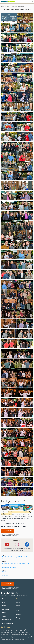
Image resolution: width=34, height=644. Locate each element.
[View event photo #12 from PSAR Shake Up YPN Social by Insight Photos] (25, 67)
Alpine (3, 629)
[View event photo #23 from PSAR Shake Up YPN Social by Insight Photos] (9, 126)
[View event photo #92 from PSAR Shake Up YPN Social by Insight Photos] (25, 462)
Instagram (19, 618)
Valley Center (9, 639)
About (18, 602)
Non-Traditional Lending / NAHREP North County (15, 558)
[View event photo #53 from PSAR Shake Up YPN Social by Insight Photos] (9, 274)
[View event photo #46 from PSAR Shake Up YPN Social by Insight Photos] (25, 235)
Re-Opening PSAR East (9, 568)
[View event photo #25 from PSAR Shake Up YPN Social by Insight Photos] (9, 136)
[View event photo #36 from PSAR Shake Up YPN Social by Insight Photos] (25, 186)
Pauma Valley (9, 636)
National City (28, 634)
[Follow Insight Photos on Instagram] (17, 545)
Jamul (19, 633)
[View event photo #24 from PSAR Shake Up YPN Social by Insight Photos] (25, 126)
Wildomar (17, 639)
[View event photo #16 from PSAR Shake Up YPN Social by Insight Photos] (25, 87)
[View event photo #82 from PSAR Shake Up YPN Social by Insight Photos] (25, 412)
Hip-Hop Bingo (7, 572)
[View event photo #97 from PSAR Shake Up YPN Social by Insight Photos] (9, 491)
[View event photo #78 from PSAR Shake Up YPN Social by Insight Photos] (25, 393)
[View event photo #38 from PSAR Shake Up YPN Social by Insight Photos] (25, 195)
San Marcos (4, 638)
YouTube (19, 611)
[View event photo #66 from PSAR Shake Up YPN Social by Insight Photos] (25, 334)
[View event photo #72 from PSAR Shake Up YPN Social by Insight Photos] (25, 363)
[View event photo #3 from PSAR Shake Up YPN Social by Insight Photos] (9, 28)
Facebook (19, 614)
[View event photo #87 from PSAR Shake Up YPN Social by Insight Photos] (9, 442)
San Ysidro (13, 638)
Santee (8, 638)
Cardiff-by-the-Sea (25, 629)
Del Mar (18, 631)
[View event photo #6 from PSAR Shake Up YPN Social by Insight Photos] (25, 38)
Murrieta (22, 634)
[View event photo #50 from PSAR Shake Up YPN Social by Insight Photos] (25, 255)
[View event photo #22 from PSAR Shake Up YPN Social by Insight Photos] (25, 117)
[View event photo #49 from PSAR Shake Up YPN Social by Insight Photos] (9, 255)
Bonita (6, 629)
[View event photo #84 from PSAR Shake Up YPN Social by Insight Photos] (25, 422)
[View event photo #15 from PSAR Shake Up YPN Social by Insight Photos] (9, 87)
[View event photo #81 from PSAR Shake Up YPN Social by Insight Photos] (9, 412)
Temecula (3, 639)
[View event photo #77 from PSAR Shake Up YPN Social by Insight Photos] (9, 393)
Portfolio (5, 606)
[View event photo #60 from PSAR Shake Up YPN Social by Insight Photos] (25, 304)
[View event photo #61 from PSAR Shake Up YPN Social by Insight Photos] (9, 314)
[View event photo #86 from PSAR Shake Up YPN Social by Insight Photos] (25, 432)
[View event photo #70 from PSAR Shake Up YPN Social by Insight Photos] (25, 353)
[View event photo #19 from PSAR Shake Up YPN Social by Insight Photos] (9, 107)
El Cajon (22, 631)
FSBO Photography (8, 623)
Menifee (18, 634)
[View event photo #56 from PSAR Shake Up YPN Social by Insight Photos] (25, 284)
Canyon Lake (15, 629)
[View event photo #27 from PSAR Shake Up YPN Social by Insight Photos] (9, 146)
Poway (14, 636)
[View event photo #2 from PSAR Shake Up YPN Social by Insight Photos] (25, 18)
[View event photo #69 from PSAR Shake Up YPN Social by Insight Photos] (9, 353)
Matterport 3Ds (7, 620)
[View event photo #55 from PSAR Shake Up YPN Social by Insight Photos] (9, 284)
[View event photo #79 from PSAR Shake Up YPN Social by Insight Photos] (9, 403)
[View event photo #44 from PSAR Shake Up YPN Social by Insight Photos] (25, 225)
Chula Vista (8, 631)
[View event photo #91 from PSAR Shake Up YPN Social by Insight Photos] (9, 462)
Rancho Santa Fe (24, 636)
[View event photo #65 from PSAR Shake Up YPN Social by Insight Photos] (9, 334)
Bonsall (10, 629)
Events (8, 6)
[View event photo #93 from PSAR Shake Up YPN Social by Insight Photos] (9, 472)
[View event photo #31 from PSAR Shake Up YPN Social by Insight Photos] (9, 166)
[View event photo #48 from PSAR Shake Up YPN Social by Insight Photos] (25, 245)
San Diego (30, 636)
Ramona (18, 636)
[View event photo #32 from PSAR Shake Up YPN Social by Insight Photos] (25, 166)
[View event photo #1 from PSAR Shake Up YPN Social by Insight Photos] (9, 18)
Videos (4, 616)
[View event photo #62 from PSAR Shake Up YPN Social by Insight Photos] (25, 314)
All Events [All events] (6, 575)
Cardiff (20, 629)
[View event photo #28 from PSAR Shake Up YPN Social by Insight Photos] (25, 146)
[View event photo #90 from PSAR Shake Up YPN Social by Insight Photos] (25, 452)
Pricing (4, 602)
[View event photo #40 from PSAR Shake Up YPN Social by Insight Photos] (25, 205)
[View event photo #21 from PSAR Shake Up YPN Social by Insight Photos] (9, 117)
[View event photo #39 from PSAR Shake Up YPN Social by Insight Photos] (9, 205)
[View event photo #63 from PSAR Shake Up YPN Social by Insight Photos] (9, 324)
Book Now (8, 531)
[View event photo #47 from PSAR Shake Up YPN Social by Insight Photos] (9, 245)
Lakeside (27, 633)
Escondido (4, 633)
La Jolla (23, 633)
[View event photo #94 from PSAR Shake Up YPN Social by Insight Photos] (25, 472)
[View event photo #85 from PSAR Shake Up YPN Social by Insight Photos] (9, 432)
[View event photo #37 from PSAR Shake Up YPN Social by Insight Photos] (9, 195)
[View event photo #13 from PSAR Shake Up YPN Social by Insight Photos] (9, 77)
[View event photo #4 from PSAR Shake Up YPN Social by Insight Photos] (25, 28)
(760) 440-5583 (14, 536)
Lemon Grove (8, 634)
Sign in (18, 606)
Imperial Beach (14, 633)
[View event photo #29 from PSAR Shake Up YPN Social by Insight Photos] (9, 156)
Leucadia (14, 634)
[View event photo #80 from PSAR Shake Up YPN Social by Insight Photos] (25, 403)
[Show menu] (33, 2)
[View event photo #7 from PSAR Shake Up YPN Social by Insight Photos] (9, 48)
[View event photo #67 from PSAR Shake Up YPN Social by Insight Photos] (9, 343)
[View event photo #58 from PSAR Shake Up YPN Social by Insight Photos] (25, 294)
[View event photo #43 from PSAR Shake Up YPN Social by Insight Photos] (9, 225)
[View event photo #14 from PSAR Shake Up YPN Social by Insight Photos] (25, 77)
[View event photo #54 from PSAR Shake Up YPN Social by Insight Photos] (25, 274)
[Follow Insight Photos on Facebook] (27, 545)
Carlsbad (3, 631)
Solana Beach (18, 638)
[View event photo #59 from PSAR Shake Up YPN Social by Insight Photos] (9, 304)
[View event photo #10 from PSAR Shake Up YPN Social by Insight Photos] (25, 57)
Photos (4, 613)
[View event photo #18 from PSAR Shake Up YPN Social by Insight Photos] (25, 97)
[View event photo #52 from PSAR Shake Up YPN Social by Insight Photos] (25, 265)
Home (2, 6)
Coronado (13, 631)
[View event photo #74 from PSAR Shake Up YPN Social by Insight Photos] (25, 373)
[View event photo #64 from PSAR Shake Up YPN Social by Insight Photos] (25, 324)
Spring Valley (25, 638)
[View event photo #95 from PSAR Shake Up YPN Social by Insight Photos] (9, 481)
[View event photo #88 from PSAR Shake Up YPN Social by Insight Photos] (25, 442)
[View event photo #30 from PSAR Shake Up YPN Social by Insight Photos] (25, 156)
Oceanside (4, 636)
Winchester (22, 639)
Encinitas (26, 631)
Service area (5, 627)
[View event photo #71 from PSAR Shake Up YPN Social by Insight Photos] (9, 363)
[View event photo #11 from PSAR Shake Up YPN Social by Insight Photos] (9, 67)
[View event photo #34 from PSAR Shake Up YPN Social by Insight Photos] (25, 176)
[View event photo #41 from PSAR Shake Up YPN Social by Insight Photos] (9, 215)
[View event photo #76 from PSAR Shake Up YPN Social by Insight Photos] (25, 383)
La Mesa (3, 634)
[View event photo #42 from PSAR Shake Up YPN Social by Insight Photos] (25, 215)
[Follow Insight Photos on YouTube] (7, 545)
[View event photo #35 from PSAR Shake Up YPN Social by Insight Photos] (9, 186)
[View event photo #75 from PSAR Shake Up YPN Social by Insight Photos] (9, 383)
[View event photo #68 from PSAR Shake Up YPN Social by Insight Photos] (25, 343)
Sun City (30, 638)
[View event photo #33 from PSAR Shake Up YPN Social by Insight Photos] (9, 176)
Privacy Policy (15, 595)
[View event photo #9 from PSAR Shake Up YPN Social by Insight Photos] (9, 57)
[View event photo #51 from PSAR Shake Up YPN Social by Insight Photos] (9, 265)
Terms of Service (23, 595)
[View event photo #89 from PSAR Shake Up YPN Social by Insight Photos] (9, 452)
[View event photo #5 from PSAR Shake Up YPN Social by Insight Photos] (9, 38)
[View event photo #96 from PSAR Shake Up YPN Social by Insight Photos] (25, 481)
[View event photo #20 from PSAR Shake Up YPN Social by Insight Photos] (25, 107)
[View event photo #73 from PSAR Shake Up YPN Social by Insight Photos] (9, 373)
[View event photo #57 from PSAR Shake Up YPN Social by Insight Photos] (9, 294)
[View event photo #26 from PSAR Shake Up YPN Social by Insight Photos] (25, 136)
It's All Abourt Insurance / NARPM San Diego (16, 563)
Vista (13, 639)
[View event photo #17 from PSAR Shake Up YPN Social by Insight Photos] (9, 97)
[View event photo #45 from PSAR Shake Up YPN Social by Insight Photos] (9, 235)
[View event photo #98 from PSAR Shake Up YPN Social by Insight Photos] (25, 491)
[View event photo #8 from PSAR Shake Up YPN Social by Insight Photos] (25, 48)
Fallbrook (8, 633)
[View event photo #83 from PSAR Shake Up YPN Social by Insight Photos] (9, 422)
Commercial (6, 609)
